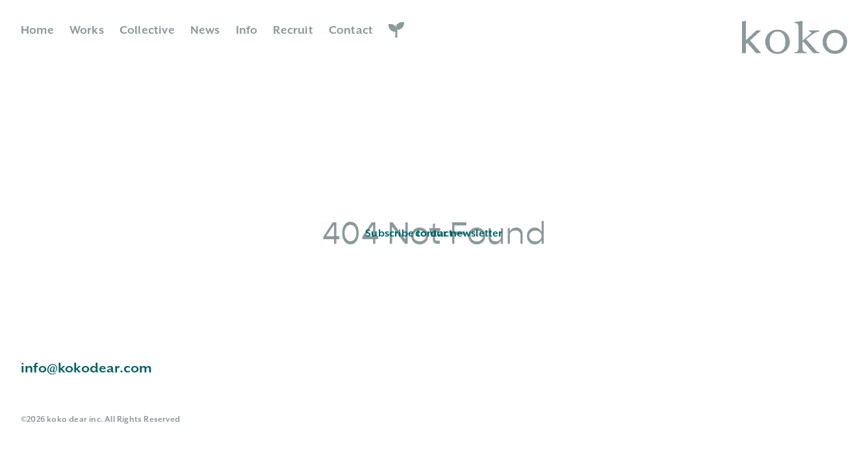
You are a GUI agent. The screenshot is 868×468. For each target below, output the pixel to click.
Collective (147, 31)
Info (247, 31)
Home (37, 31)
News (205, 31)
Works (87, 31)
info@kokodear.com (86, 369)
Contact (351, 31)
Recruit (293, 31)
